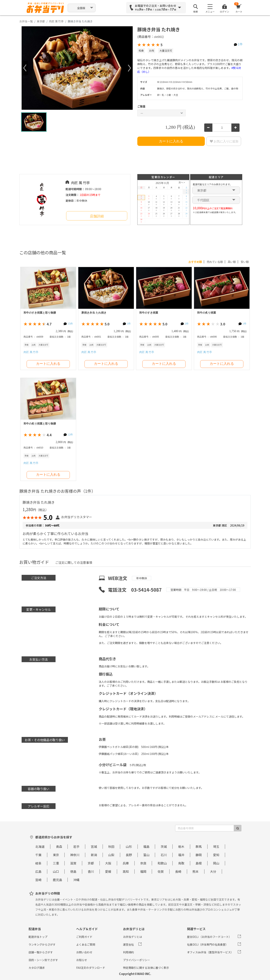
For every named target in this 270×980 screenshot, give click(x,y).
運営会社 (128, 944)
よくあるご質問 (86, 944)
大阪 (108, 863)
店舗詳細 (97, 216)
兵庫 (126, 863)
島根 (199, 863)
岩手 (76, 846)
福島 (146, 846)
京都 (91, 863)
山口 (56, 871)
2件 (187, 324)
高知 (126, 871)
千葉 (38, 855)
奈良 (143, 863)
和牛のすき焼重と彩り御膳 (40, 313)
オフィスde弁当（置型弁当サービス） (210, 952)
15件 (70, 324)
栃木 (181, 846)
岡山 (216, 863)
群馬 (199, 846)
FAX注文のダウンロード (91, 968)
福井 (181, 855)
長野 (129, 855)
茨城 (164, 846)
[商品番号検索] (205, 828)
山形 (129, 846)
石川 (164, 855)
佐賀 (161, 871)
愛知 (216, 855)
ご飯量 (141, 106)
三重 (56, 863)
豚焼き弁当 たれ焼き (94, 313)
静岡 (199, 855)
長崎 (178, 871)
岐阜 (38, 863)
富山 (146, 855)
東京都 (41, 21)
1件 (240, 44)
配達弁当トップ (38, 937)
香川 (91, 871)
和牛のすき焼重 (149, 313)
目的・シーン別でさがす (43, 960)
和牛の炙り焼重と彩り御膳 (40, 424)
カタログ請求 (37, 968)
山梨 (111, 855)
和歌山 (162, 863)
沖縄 (76, 880)
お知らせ (82, 960)
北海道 (40, 846)
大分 (213, 871)
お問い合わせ (84, 952)
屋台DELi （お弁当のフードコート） (209, 937)
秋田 (111, 846)
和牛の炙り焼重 (207, 313)
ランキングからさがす (42, 944)
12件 (70, 435)
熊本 (196, 871)
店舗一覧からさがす (41, 952)
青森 (59, 846)
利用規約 (128, 952)
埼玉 (216, 846)
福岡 (143, 871)
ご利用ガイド (84, 937)
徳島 (73, 871)
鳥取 (181, 863)
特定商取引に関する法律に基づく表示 (146, 968)
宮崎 (38, 880)
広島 (38, 871)
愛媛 (108, 871)
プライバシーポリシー (137, 960)
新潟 (94, 855)
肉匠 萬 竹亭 (56, 21)
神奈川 (75, 855)
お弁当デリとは (132, 937)
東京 (56, 855)
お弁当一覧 (26, 21)
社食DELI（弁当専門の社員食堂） (208, 944)
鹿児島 (57, 880)
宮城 (94, 846)
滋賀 (73, 863)
